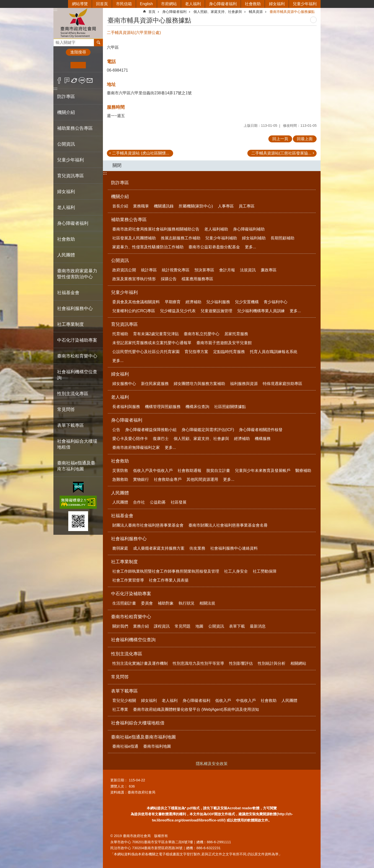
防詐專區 (66, 97)
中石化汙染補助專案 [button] (77, 340)
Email (90, 80)
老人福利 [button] (66, 207)
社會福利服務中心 (129, 539)
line (82, 80)
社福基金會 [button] (68, 293)
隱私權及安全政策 (212, 764)
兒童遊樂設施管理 (216, 311)
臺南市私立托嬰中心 (202, 334)
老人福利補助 (216, 229)
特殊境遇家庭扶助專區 (282, 384)
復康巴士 (161, 439)
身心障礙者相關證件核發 (261, 430)
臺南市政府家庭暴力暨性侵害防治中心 (77, 274)
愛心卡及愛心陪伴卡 (130, 439)
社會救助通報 (189, 471)
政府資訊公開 (124, 270)
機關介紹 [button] (66, 112)
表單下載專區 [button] (70, 425)
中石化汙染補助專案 (131, 594)
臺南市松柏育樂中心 (131, 617)
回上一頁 (280, 139)
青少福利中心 (276, 302)
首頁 (152, 12)
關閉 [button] (117, 165)
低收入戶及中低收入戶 (153, 471)
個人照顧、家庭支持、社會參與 (218, 12)
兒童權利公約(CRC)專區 (134, 311)
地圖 (199, 626)
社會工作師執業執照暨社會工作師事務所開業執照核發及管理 (166, 571)
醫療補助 (303, 471)
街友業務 (197, 548)
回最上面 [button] (305, 139)
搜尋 (57, 41)
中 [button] (78, 65)
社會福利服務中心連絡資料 (234, 548)
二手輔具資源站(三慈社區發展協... (281, 153)
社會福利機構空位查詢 (77, 375)
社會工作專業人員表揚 (169, 580)
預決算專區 (204, 270)
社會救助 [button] (66, 239)
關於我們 (120, 626)
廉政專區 (269, 270)
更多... (250, 247)
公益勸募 (158, 502)
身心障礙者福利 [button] (73, 223)
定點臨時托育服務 (229, 352)
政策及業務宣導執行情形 (134, 279)
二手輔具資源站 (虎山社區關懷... (141, 153)
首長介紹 (120, 206)
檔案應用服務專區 (197, 279)
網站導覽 (80, 4)
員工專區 (247, 206)
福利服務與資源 (244, 384)
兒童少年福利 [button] (70, 160)
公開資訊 (120, 260)
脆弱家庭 (120, 548)
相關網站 (298, 663)
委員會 (147, 603)
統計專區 (149, 270)
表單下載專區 (124, 691)
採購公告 (169, 279)
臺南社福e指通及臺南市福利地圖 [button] (76, 466)
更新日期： (119, 780)
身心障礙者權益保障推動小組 (151, 430)
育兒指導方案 (196, 352)
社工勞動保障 (265, 571)
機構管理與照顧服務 (163, 407)
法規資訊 (248, 270)
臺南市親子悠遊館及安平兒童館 (224, 343)
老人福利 (193, 4)
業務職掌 (141, 206)
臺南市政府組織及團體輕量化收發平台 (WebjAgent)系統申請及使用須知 (196, 709)
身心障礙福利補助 (249, 229)
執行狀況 (187, 603)
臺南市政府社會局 (78, 23)
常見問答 (66, 409)
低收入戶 (223, 701)
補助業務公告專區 (129, 220)
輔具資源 (256, 12)
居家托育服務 (236, 334)
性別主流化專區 (127, 654)
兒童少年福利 (305, 4)
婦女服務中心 (124, 384)
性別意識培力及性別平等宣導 (198, 663)
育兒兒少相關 (124, 701)
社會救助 (253, 4)
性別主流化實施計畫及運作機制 (140, 663)
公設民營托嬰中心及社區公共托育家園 (146, 352)
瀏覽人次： (119, 786)
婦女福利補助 (254, 238)
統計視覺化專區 (176, 270)
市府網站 (169, 4)
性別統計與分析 (272, 663)
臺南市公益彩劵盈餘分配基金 (214, 247)
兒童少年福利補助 (221, 238)
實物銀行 (141, 479)
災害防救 (120, 471)
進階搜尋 (78, 52)
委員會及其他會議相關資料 (136, 302)
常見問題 (183, 626)
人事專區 (226, 206)
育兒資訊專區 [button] (70, 176)
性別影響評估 (241, 663)
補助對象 (166, 603)
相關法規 (207, 603)
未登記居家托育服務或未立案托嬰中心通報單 (152, 343)
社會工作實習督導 (128, 580)
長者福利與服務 (126, 407)
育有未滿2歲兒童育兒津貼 (156, 334)
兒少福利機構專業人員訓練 (261, 311)
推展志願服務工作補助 (181, 238)
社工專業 (120, 709)
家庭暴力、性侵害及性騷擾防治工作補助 (148, 247)
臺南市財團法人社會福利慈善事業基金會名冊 (228, 525)
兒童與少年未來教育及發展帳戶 (263, 471)
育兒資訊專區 (124, 324)
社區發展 (179, 502)
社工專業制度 (124, 562)
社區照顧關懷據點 (230, 407)
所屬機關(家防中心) (196, 206)
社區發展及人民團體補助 (134, 238)
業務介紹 (141, 626)
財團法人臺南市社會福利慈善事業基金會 (148, 525)
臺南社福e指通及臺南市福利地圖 (143, 737)
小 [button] (63, 65)
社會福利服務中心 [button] (75, 308)
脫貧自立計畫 (218, 471)
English (146, 4)
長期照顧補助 (282, 238)
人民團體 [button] (66, 255)
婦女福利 (277, 4)
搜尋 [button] (98, 43)
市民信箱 (124, 4)
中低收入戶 (246, 701)
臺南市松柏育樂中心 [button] (77, 356)
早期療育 (173, 302)
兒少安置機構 (247, 302)
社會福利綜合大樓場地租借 (77, 444)
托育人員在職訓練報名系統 (274, 352)
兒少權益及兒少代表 (178, 311)
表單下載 (237, 626)
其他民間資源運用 (202, 479)
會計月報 (227, 270)
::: (55, 10)
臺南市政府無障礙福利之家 (136, 447)
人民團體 (120, 493)
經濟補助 (193, 302)
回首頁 (102, 4)
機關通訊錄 (164, 206)
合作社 (139, 502)
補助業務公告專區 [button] (75, 128)
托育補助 (120, 334)
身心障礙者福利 (223, 4)
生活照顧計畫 (124, 603)
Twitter (74, 80)
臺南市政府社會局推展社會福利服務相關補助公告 (156, 229)
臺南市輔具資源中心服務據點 (292, 12)
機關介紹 (120, 197)
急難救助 (120, 479)
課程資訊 (162, 626)
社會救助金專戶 (168, 479)
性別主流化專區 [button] (73, 394)
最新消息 (258, 626)
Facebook (59, 80)
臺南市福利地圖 (157, 746)
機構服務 (263, 439)
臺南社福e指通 (125, 746)
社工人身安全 (236, 571)
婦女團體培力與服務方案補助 (199, 384)
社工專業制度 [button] (70, 324)
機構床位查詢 (197, 407)
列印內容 (313, 20)
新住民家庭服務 (155, 384)
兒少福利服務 (218, 302)
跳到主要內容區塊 (3, 3)
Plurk (67, 80)
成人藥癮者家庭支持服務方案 (159, 548)
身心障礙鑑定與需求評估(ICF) (208, 430)
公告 (116, 430)
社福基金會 (122, 516)
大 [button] (93, 65)
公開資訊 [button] (66, 144)
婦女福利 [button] (66, 192)
